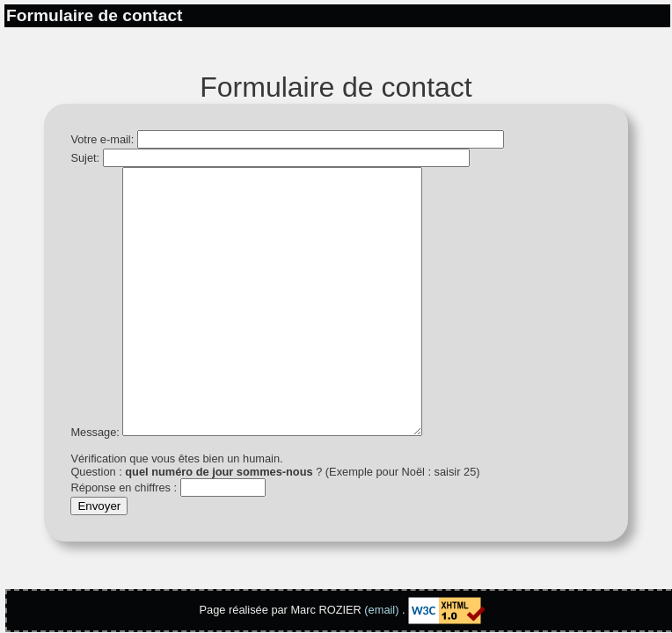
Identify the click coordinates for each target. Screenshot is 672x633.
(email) (381, 610)
